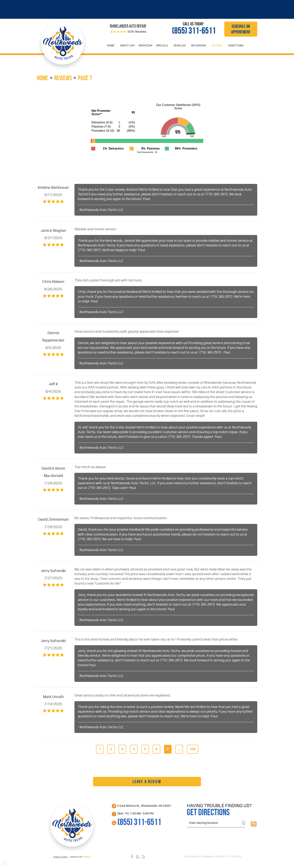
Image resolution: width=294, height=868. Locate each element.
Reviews (217, 45)
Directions (236, 45)
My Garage (199, 45)
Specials (162, 45)
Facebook (132, 857)
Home (111, 45)
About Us (126, 45)
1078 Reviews (137, 32)
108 (192, 749)
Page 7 (85, 78)
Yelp (143, 857)
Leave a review (147, 782)
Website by (80, 857)
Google (138, 857)
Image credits (60, 857)
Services (144, 45)
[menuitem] (111, 45)
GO (254, 824)
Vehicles (180, 45)
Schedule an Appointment (241, 29)
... (179, 749)
